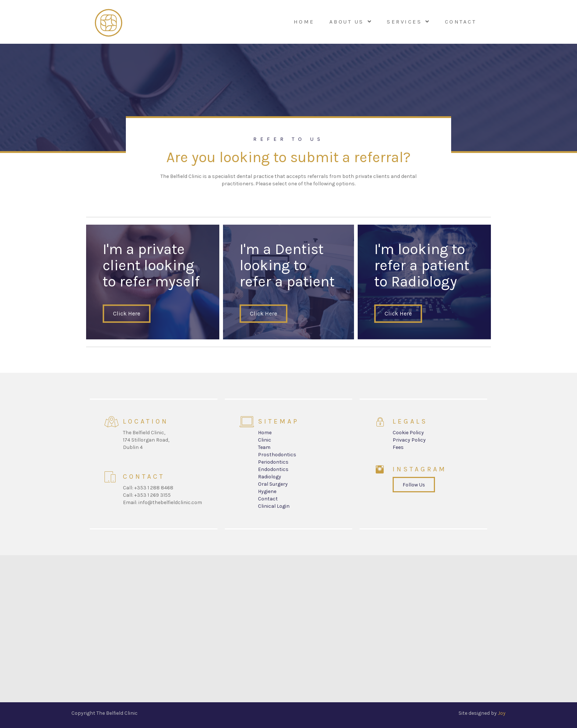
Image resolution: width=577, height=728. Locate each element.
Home (265, 433)
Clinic (265, 440)
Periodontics (273, 462)
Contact (268, 499)
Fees (398, 447)
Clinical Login (274, 506)
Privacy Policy (409, 440)
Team (264, 447)
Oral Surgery (273, 484)
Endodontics (273, 469)
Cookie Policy (408, 433)
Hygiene (267, 491)
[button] (127, 314)
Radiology (270, 477)
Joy (502, 713)
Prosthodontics (277, 455)
